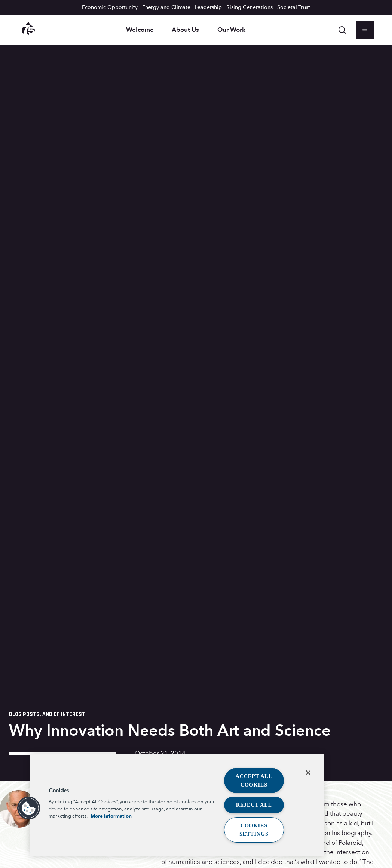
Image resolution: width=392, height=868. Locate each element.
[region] (177, 805)
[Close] (308, 773)
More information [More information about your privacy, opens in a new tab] (111, 816)
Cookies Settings (254, 830)
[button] (29, 808)
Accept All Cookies (254, 780)
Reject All (254, 805)
